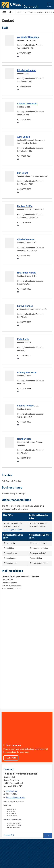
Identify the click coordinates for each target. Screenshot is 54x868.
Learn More (11, 758)
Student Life (22, 12)
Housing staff (9, 835)
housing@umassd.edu (13, 530)
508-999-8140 (12, 791)
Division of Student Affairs (40, 12)
